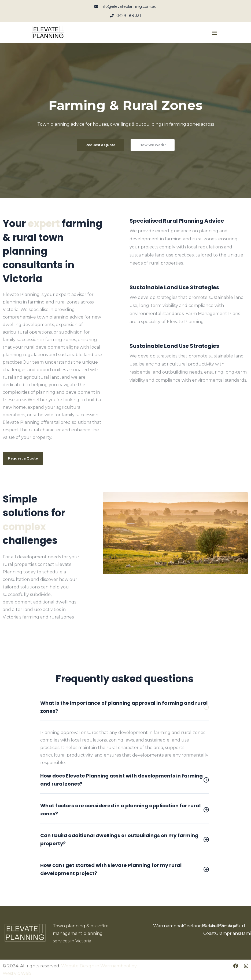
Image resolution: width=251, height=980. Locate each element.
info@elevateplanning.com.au (125, 6)
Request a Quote (100, 145)
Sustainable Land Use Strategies (174, 287)
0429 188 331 (125, 16)
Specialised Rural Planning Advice (177, 221)
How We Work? (153, 145)
